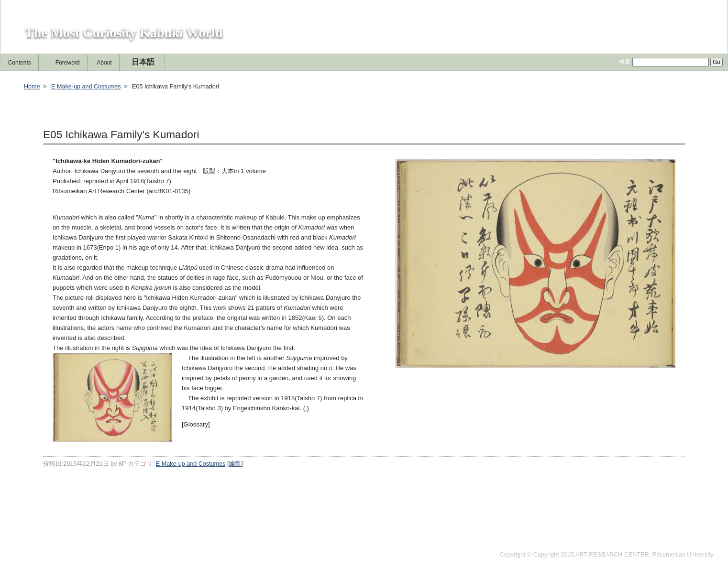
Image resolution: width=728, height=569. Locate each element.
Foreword (68, 63)
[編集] (711, 42)
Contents (20, 63)
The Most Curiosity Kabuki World (124, 33)
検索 (625, 62)
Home (32, 87)
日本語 (143, 62)
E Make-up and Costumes (86, 87)
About (104, 63)
